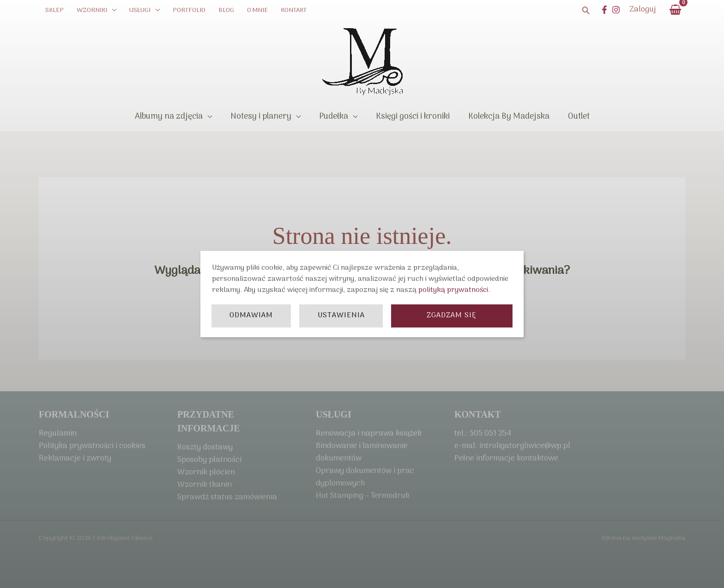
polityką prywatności (453, 290)
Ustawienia (341, 315)
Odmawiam (251, 315)
